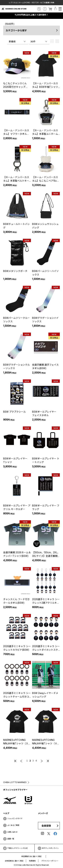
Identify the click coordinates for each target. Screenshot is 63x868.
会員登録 (46, 826)
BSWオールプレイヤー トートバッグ (46, 460)
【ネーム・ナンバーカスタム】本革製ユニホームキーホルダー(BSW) (45, 132)
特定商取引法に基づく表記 (31, 856)
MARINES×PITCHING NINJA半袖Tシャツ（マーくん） (46, 742)
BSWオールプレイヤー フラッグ (46, 507)
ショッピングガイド (15, 818)
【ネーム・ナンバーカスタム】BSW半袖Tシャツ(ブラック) (45, 85)
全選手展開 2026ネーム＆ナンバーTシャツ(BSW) (17, 554)
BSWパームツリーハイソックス (45, 273)
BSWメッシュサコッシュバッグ (45, 226)
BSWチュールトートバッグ (16, 226)
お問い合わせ (12, 832)
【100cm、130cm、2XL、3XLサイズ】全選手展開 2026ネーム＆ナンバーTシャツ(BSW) (46, 554)
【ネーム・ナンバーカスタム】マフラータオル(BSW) (16, 132)
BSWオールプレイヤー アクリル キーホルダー (17, 507)
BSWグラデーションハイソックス (45, 320)
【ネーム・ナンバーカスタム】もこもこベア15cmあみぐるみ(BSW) (45, 179)
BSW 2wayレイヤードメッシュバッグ (45, 695)
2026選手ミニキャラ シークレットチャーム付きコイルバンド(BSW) (17, 695)
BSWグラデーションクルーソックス (16, 366)
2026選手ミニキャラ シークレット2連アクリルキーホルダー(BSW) (46, 601)
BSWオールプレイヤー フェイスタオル (45, 413)
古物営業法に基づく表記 (14, 861)
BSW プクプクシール (14, 412)
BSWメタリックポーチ (15, 271)
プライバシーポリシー (50, 861)
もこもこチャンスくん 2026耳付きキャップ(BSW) (15, 85)
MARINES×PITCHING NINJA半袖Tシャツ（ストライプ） (17, 742)
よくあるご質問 (13, 825)
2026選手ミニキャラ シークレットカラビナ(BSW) (17, 648)
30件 (33, 41)
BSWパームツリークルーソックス (16, 320)
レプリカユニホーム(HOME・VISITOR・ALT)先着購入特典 (32, 3)
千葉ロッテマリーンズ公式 (17, 848)
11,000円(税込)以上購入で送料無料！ (32, 15)
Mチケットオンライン (50, 848)
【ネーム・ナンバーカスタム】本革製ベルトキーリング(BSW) (16, 179)
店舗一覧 (11, 839)
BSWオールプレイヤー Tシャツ (16, 460)
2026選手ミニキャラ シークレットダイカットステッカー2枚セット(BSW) (46, 648)
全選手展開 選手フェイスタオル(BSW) (45, 366)
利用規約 (32, 861)
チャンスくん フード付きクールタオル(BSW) (16, 601)
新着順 (12, 41)
